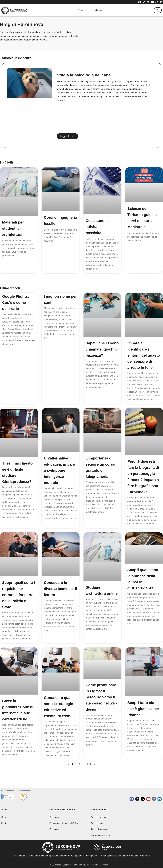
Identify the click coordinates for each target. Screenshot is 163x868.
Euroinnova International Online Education (64, 826)
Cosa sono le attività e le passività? (97, 227)
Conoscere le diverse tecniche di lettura (60, 589)
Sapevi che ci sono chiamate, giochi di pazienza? (102, 349)
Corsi (81, 10)
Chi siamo (54, 817)
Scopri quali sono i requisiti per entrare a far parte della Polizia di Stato (19, 595)
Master (99, 10)
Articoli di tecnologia (100, 829)
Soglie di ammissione (101, 835)
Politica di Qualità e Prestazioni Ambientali (129, 856)
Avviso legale (20, 856)
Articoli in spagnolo (99, 817)
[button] (158, 10)
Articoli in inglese (99, 823)
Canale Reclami (100, 856)
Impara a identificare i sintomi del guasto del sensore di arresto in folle (144, 355)
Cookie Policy (84, 856)
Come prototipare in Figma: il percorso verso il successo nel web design (101, 698)
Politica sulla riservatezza (64, 856)
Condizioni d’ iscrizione (39, 856)
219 (89, 766)
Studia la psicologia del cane (84, 75)
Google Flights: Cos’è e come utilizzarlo (16, 303)
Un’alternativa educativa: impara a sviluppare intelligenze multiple (59, 470)
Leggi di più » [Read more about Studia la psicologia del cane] (67, 136)
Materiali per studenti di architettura (13, 228)
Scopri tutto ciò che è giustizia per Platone (143, 710)
